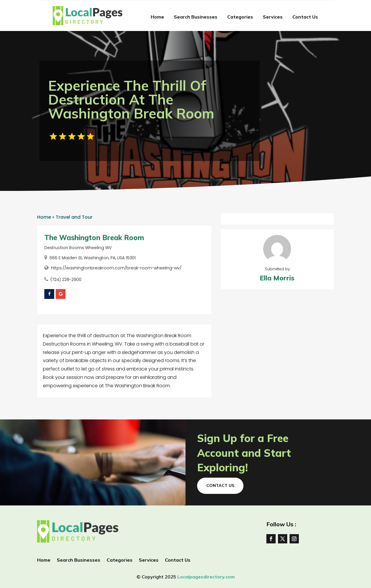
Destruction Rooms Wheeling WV (78, 248)
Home (157, 17)
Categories (240, 17)
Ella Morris (277, 278)
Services (273, 17)
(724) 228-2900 (66, 280)
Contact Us (305, 17)
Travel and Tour (74, 217)
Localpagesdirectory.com (206, 577)
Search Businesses (196, 17)
